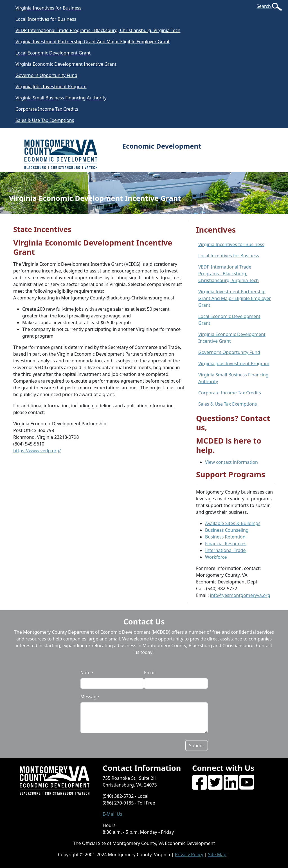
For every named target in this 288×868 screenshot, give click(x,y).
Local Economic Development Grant (53, 53)
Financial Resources (226, 544)
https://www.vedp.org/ (37, 451)
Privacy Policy (189, 855)
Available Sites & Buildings (233, 523)
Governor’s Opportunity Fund (46, 75)
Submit (196, 746)
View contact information (231, 462)
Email (150, 672)
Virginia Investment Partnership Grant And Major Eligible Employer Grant (93, 42)
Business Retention (225, 537)
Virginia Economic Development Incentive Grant (66, 64)
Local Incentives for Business (46, 19)
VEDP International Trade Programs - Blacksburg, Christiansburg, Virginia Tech (98, 30)
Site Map (217, 855)
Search (264, 6)
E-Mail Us (112, 814)
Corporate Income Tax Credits (47, 109)
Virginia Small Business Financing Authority (61, 98)
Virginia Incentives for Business (48, 8)
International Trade (225, 550)
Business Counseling (227, 530)
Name (87, 672)
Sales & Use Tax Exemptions (45, 120)
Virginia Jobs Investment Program (51, 87)
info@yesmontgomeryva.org (240, 595)
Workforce (216, 557)
